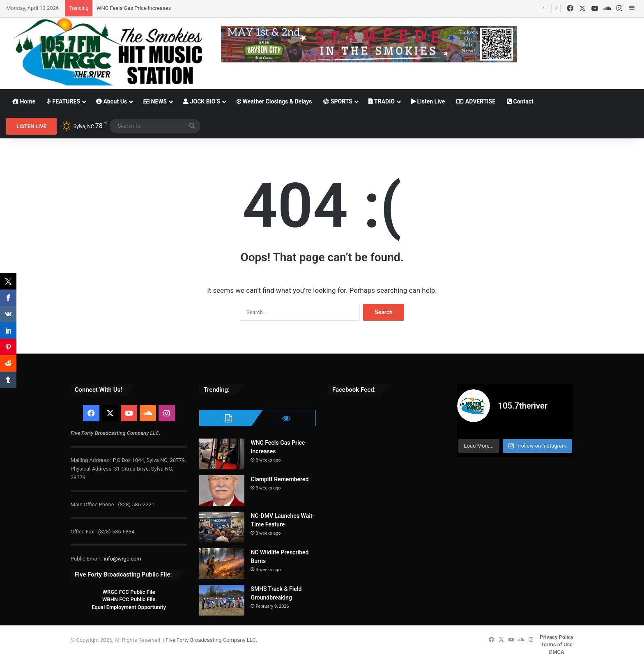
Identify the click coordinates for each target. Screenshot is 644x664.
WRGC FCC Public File (129, 592)
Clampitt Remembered (279, 479)
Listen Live (428, 101)
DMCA (557, 652)
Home (24, 101)
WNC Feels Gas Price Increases (134, 8)
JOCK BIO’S (201, 101)
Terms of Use (557, 644)
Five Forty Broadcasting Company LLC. (211, 640)
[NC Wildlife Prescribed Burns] (222, 564)
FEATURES (63, 101)
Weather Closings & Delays (274, 101)
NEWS (155, 101)
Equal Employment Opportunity (129, 607)
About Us (112, 101)
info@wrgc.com (123, 559)
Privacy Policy (557, 637)
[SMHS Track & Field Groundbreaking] (222, 600)
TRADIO (382, 101)
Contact (520, 101)
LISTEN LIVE (31, 126)
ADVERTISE (476, 101)
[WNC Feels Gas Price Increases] (222, 454)
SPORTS (338, 101)
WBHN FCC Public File (129, 599)
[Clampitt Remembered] (222, 491)
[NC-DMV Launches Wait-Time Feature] (222, 527)
